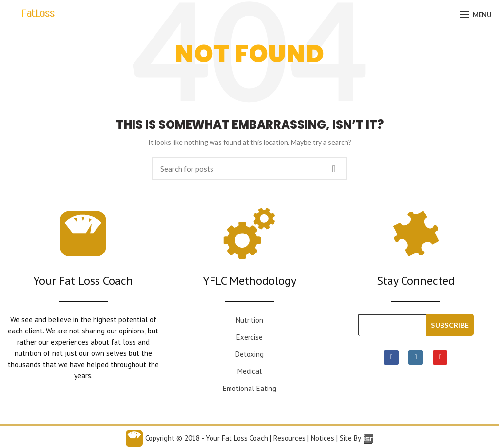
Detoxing (249, 354)
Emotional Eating (249, 388)
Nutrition (249, 320)
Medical (249, 371)
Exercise (249, 337)
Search (334, 169)
